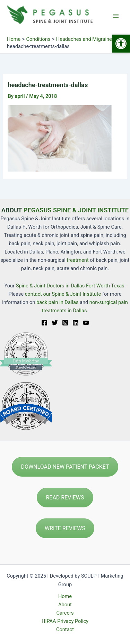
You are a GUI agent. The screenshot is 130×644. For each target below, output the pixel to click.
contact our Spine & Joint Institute (63, 294)
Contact (65, 629)
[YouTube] (86, 323)
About (65, 605)
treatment (77, 260)
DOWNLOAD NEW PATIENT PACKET (65, 467)
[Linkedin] (76, 323)
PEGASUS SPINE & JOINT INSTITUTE (76, 210)
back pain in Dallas (58, 302)
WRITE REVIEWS (65, 528)
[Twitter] (55, 323)
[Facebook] (44, 323)
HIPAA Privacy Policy (65, 621)
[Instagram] (65, 323)
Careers (65, 613)
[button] (121, 44)
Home (65, 596)
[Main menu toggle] (116, 16)
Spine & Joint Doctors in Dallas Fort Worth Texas (70, 286)
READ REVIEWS (65, 498)
